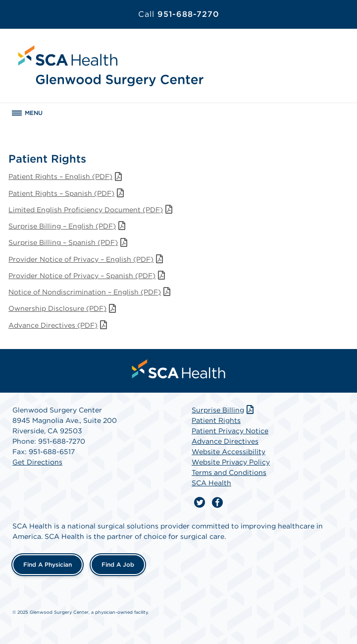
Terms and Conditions (229, 472)
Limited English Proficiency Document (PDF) (91, 210)
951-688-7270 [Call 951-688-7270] (179, 14)
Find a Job (118, 564)
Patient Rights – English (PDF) (66, 176)
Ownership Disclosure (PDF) (63, 308)
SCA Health (211, 483)
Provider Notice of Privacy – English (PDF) (87, 259)
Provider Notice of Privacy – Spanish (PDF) (88, 276)
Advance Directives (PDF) (59, 325)
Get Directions (37, 462)
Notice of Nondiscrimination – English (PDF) (90, 292)
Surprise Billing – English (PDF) (68, 226)
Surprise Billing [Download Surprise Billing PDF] (224, 410)
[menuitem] (179, 369)
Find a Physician (48, 564)
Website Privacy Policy (231, 462)
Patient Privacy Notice (230, 431)
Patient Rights (216, 420)
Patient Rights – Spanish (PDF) (67, 193)
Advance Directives (225, 441)
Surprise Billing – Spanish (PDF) (69, 242)
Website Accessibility (229, 452)
